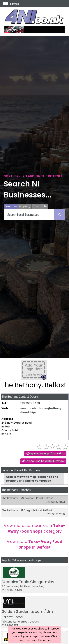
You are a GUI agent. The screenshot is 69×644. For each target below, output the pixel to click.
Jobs (44, 206)
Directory (11, 206)
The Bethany (10, 498)
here (20, 640)
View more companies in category (35, 528)
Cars (36, 206)
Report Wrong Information (47, 453)
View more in (35, 544)
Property (25, 206)
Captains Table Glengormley (28, 582)
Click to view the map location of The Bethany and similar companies (32, 479)
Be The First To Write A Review (45, 461)
